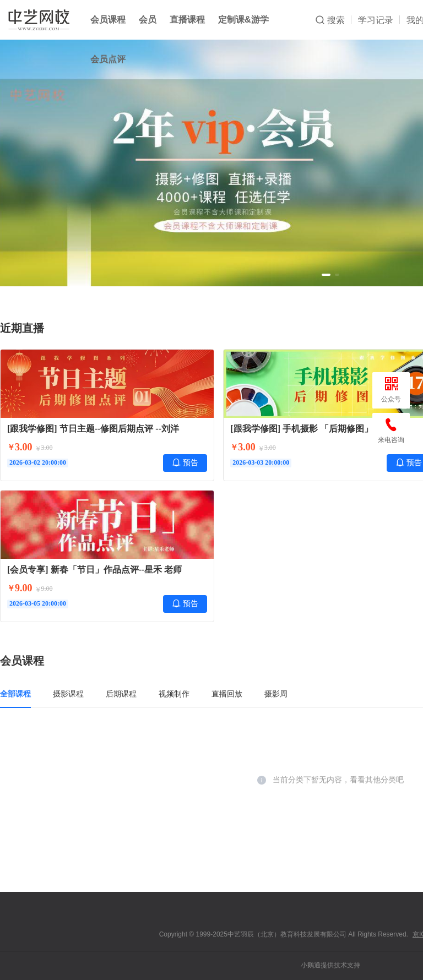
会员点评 (108, 59)
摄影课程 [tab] (68, 694)
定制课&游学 (243, 20)
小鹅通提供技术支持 (330, 965)
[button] (326, 275)
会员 (148, 20)
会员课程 (108, 20)
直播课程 (187, 20)
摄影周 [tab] (276, 694)
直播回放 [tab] (227, 694)
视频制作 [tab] (174, 694)
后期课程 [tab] (121, 694)
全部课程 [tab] (15, 694)
